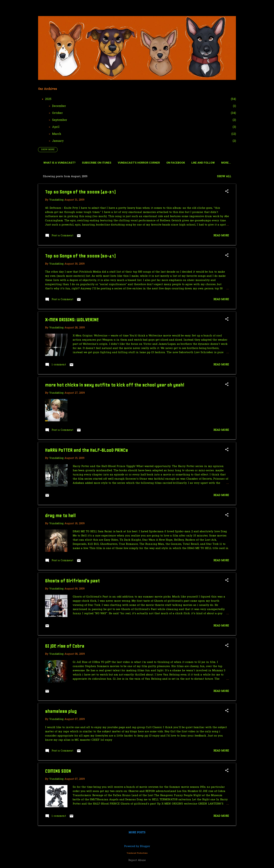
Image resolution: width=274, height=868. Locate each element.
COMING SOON (58, 772)
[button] (227, 192)
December (59, 106)
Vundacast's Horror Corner (147, 163)
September (60, 120)
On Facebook (184, 163)
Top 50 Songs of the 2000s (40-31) (80, 193)
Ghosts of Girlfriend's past (72, 582)
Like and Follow (211, 163)
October (57, 113)
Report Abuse (137, 860)
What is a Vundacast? (67, 163)
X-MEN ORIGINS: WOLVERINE (72, 320)
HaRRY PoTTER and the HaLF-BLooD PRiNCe (86, 451)
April (56, 127)
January (58, 141)
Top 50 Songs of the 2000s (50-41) (80, 257)
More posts (137, 833)
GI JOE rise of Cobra (65, 647)
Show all (224, 177)
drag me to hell (60, 516)
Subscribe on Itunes (105, 163)
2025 (48, 99)
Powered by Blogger (137, 846)
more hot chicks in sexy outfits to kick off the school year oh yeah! (115, 386)
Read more (221, 236)
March (57, 134)
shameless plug (61, 712)
